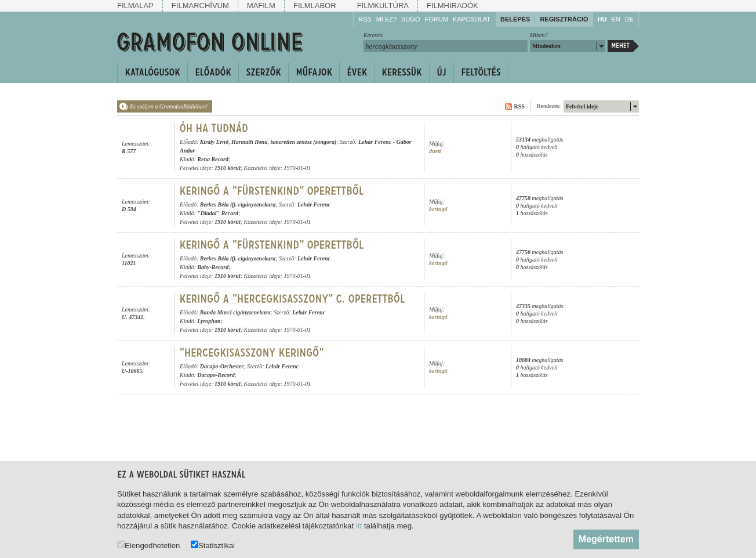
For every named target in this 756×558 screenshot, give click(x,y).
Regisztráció (564, 19)
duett (435, 151)
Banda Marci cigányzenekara (235, 312)
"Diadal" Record (218, 213)
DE (629, 19)
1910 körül (228, 168)
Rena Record (213, 159)
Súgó (410, 19)
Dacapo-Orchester (222, 366)
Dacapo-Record (216, 375)
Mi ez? (386, 19)
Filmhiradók (452, 6)
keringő (438, 209)
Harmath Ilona (250, 142)
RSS (365, 19)
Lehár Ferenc (375, 142)
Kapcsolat (472, 19)
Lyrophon (209, 321)
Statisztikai (213, 545)
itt (359, 526)
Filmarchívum (200, 6)
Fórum (437, 19)
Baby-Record (213, 267)
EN (615, 19)
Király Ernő (214, 142)
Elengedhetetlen (148, 545)
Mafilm (261, 6)
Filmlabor (315, 6)
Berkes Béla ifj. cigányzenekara (238, 204)
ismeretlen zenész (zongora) (303, 142)
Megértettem (606, 539)
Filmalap (135, 6)
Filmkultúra (383, 6)
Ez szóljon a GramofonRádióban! (169, 106)
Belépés (515, 19)
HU (602, 19)
